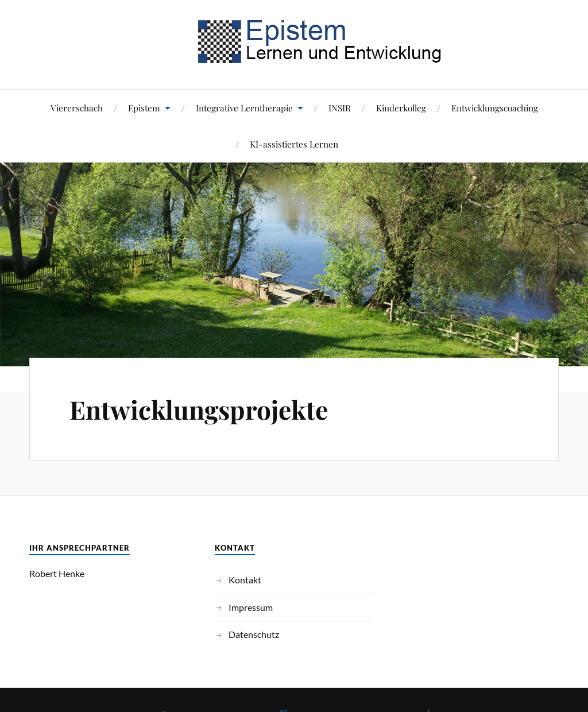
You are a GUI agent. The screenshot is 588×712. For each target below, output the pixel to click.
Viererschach (77, 108)
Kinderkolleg (401, 108)
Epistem (144, 108)
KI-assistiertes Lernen (294, 144)
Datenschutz (254, 634)
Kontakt (245, 580)
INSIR (340, 108)
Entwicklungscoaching (495, 108)
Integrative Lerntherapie (244, 108)
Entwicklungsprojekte (199, 409)
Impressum (251, 607)
